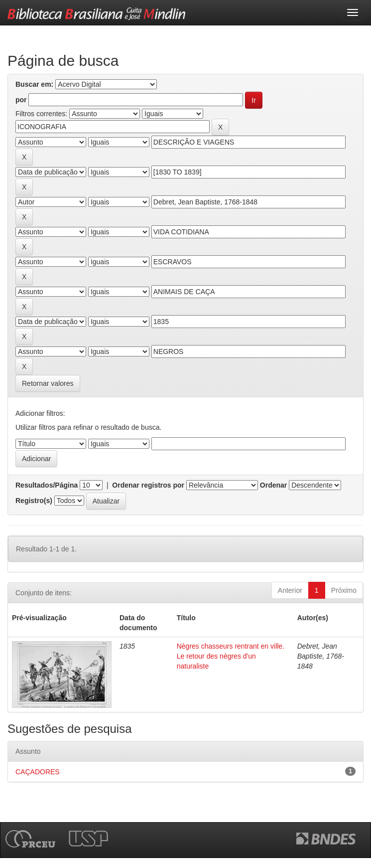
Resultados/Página (47, 485)
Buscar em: (34, 84)
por (21, 100)
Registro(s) (34, 501)
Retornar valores (48, 383)
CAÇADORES (38, 772)
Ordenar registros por (148, 485)
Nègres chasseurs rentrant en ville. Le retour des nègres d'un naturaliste (231, 656)
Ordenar (273, 485)
